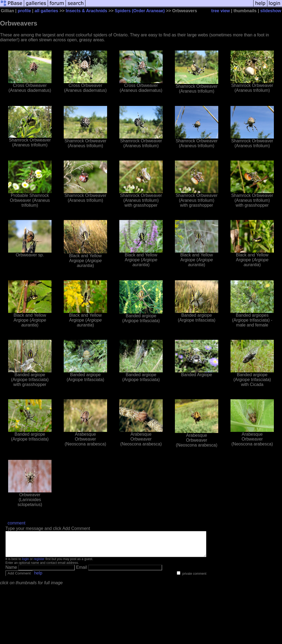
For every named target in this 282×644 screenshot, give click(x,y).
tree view (220, 11)
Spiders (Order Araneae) (140, 11)
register (39, 564)
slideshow (271, 11)
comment (17, 523)
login (25, 564)
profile (24, 11)
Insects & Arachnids (86, 11)
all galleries (47, 11)
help (38, 578)
